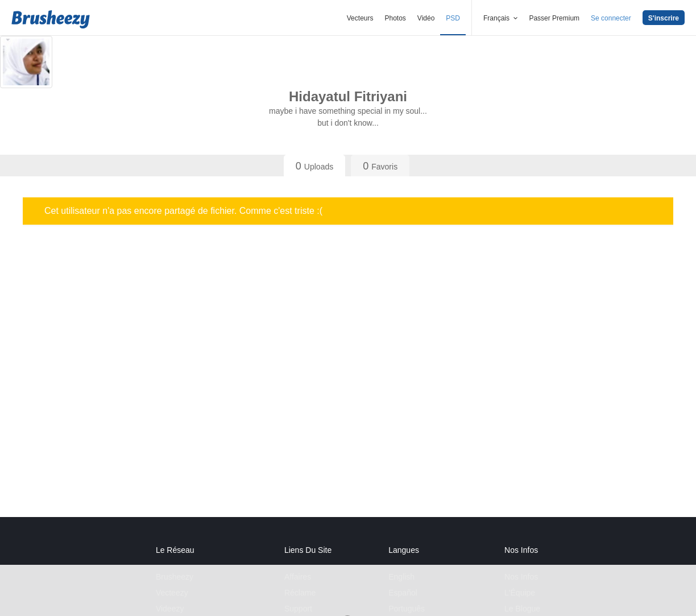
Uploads (314, 166)
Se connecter (611, 18)
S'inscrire (664, 18)
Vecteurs (360, 18)
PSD (453, 18)
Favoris (380, 166)
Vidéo (426, 18)
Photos (395, 18)
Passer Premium (554, 18)
